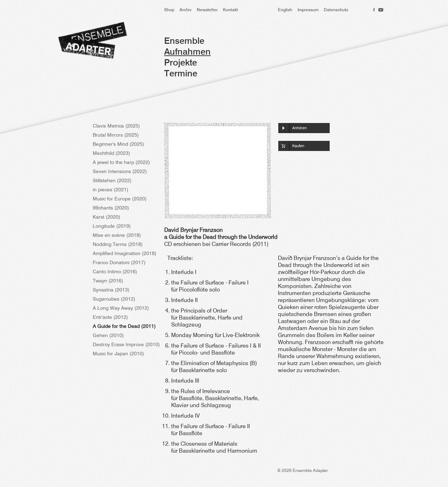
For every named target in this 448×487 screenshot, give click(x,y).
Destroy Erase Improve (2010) (126, 345)
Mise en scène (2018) (117, 235)
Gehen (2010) (108, 336)
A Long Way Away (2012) (121, 308)
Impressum (308, 10)
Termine (181, 74)
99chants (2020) (111, 208)
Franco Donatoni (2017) (119, 263)
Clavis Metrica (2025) (116, 126)
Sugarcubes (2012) (114, 299)
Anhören (299, 128)
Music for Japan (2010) (118, 354)
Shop (169, 10)
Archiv (185, 10)
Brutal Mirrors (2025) (116, 135)
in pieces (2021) (111, 190)
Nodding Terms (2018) (118, 245)
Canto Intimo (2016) (115, 272)
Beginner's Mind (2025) (118, 144)
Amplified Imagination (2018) (125, 254)
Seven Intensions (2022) (120, 172)
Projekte (181, 63)
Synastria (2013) (111, 290)
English (285, 10)
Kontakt (230, 10)
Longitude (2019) (112, 226)
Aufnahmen (187, 52)
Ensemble (184, 42)
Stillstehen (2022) (112, 181)
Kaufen (298, 146)
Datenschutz (336, 10)
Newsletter (207, 10)
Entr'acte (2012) (110, 317)
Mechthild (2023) (111, 153)
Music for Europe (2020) (120, 199)
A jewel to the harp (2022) (121, 163)
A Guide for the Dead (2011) (124, 327)
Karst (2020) (107, 217)
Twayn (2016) (108, 281)
